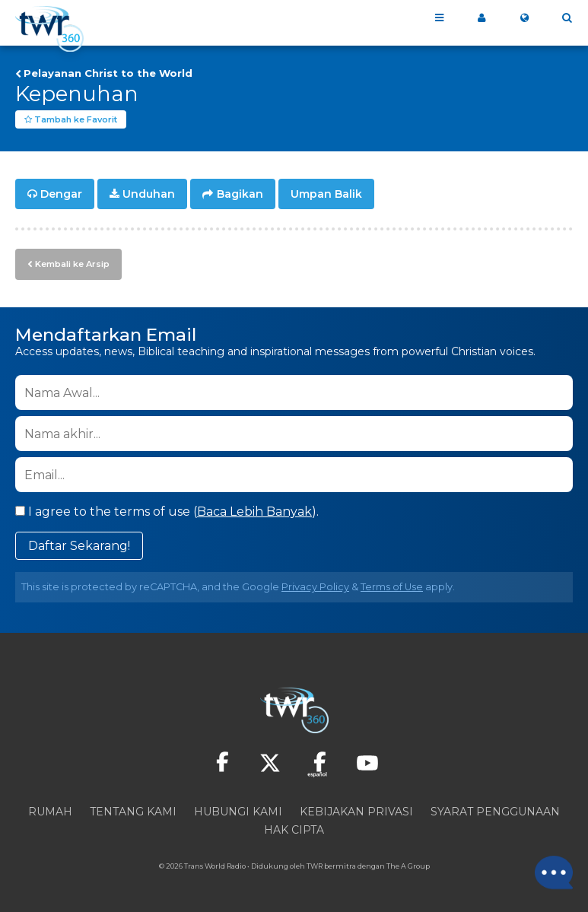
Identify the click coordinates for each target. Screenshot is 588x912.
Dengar (61, 195)
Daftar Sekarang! (79, 546)
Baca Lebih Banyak (254, 512)
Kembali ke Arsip (72, 264)
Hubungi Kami (238, 812)
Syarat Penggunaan (495, 812)
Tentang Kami (133, 812)
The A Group (408, 866)
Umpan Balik (326, 195)
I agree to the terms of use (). (167, 512)
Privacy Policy (315, 587)
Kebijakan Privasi (356, 812)
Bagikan (240, 195)
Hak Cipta (294, 830)
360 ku (482, 18)
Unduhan (149, 195)
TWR (315, 866)
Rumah (50, 812)
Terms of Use (392, 587)
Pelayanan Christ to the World (108, 73)
